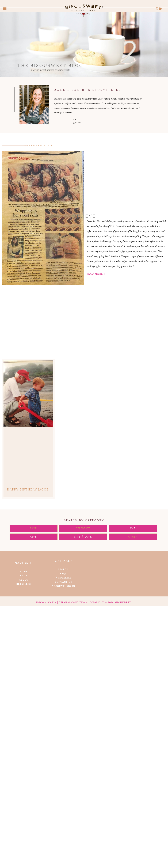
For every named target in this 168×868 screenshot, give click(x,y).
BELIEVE (85, 216)
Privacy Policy (46, 603)
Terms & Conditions (73, 603)
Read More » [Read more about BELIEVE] (96, 274)
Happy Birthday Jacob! (28, 490)
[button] (5, 9)
